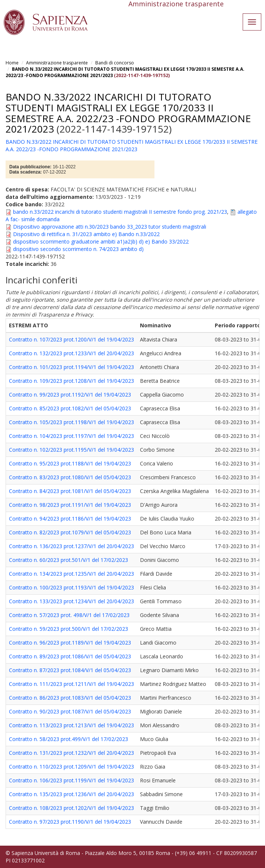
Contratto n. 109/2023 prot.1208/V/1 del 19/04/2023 (71, 381)
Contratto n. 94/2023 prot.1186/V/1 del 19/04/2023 (70, 519)
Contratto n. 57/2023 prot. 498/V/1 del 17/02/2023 (69, 615)
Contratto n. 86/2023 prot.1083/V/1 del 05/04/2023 (70, 698)
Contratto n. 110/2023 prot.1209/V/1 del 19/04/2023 (71, 767)
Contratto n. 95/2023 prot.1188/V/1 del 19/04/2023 (70, 463)
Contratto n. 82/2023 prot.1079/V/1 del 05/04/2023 (70, 532)
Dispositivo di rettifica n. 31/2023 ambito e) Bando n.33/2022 (86, 234)
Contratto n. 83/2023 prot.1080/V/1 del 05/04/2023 (70, 477)
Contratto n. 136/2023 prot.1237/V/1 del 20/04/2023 (71, 546)
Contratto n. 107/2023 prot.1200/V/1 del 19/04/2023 (71, 339)
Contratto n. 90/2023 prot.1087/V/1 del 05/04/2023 (70, 711)
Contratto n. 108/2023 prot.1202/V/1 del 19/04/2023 (71, 808)
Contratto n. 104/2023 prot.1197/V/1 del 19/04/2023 (71, 436)
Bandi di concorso (115, 63)
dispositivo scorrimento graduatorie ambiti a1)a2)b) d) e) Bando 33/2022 (101, 241)
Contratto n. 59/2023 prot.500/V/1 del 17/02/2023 (68, 629)
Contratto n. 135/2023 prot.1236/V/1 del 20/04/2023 (71, 794)
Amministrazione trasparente (57, 63)
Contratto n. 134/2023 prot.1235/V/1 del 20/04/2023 (71, 574)
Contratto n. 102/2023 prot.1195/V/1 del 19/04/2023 (71, 450)
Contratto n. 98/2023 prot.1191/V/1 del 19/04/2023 (70, 505)
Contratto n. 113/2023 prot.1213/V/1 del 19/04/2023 (71, 725)
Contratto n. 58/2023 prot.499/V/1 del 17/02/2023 (68, 739)
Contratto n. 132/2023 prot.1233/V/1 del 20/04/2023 (71, 353)
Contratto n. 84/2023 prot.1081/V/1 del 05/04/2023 (70, 491)
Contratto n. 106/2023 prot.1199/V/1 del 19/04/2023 (71, 780)
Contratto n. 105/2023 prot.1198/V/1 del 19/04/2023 (71, 422)
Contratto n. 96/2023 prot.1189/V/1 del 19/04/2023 (70, 643)
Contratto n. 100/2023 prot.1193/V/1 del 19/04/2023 (71, 587)
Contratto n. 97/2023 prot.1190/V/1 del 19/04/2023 (70, 822)
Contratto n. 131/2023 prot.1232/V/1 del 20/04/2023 (71, 753)
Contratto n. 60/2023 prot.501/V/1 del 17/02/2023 (68, 560)
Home (12, 63)
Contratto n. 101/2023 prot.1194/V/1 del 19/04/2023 (71, 367)
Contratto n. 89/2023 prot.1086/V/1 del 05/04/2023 (70, 656)
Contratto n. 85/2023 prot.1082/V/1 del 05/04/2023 (70, 408)
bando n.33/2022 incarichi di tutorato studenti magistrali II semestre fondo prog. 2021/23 (120, 212)
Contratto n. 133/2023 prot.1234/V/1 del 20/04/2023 (71, 601)
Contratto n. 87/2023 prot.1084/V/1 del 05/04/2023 (70, 670)
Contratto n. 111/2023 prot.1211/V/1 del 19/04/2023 (71, 684)
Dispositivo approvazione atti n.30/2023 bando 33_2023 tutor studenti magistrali (110, 227)
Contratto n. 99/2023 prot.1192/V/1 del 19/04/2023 (70, 395)
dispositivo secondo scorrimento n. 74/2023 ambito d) (78, 249)
